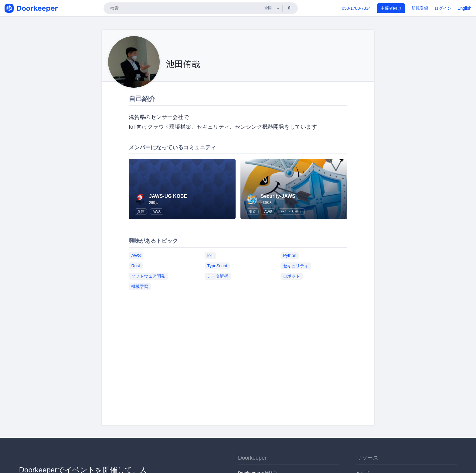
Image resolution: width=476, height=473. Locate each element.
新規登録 (420, 8)
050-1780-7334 (356, 8)
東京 (253, 212)
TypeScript (217, 266)
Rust (136, 266)
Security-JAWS (278, 196)
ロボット (291, 276)
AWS (156, 212)
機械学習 (140, 286)
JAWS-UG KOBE (168, 196)
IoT (210, 255)
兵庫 (141, 212)
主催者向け (391, 8)
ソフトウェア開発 (148, 276)
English (464, 8)
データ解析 (218, 276)
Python (290, 255)
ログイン (443, 8)
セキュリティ (291, 212)
